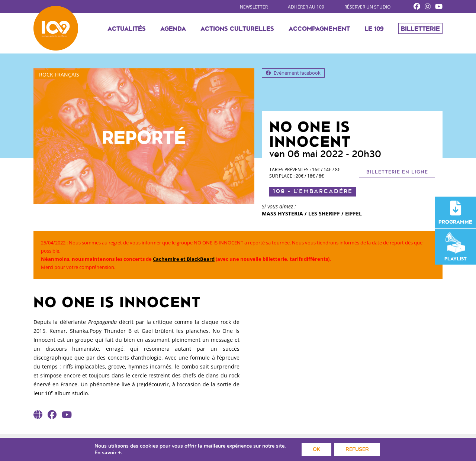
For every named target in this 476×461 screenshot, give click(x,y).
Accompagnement (319, 28)
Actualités (127, 28)
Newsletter (254, 7)
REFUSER (357, 449)
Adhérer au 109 (306, 7)
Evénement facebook (293, 73)
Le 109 (374, 28)
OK (316, 449)
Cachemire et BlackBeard (184, 259)
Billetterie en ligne (397, 172)
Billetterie (420, 28)
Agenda (173, 28)
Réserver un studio (367, 7)
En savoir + (108, 453)
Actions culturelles (237, 28)
